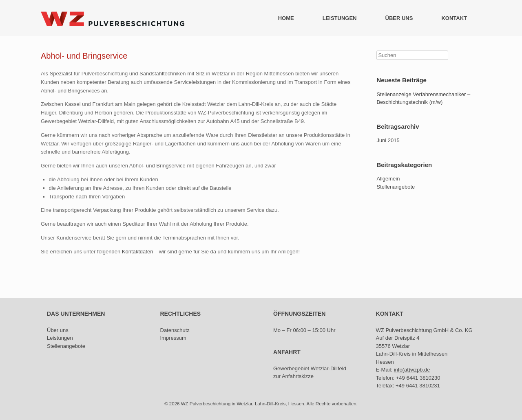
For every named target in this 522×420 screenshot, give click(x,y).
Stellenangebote (396, 187)
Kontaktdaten (138, 252)
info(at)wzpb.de (412, 370)
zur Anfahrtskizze (293, 376)
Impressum (173, 338)
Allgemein (388, 179)
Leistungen (60, 338)
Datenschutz (175, 330)
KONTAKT (454, 18)
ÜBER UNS (399, 18)
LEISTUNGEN (340, 18)
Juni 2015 (388, 140)
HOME (286, 18)
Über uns (58, 330)
